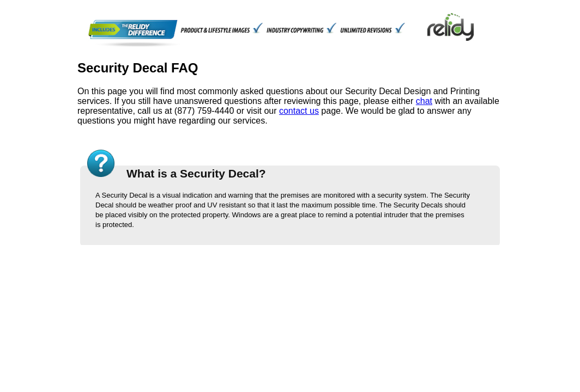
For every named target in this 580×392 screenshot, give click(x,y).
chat (424, 101)
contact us (299, 111)
